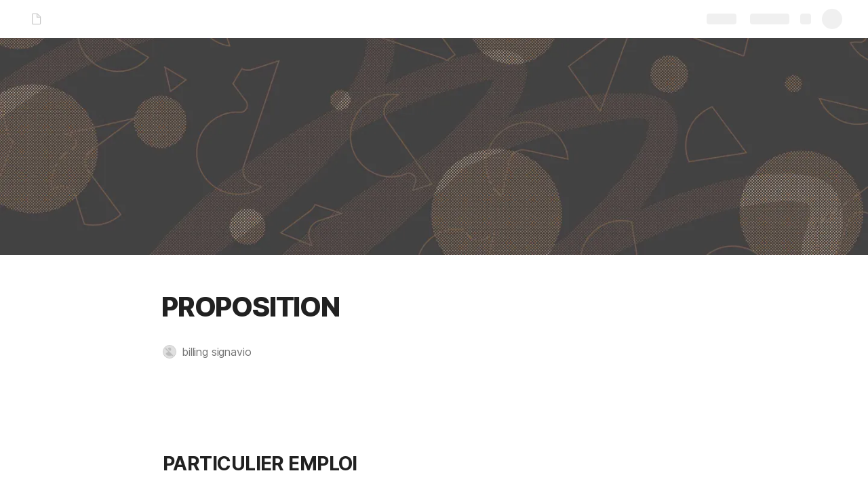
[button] (214, 352)
